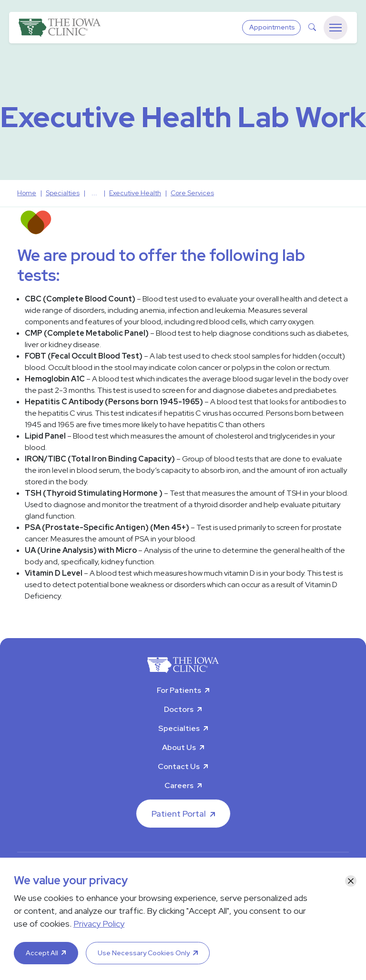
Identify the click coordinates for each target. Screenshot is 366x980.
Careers (179, 785)
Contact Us (179, 766)
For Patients (179, 690)
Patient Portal (179, 814)
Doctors (179, 709)
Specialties (179, 728)
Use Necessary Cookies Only (144, 953)
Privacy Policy (99, 924)
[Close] (351, 881)
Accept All (42, 953)
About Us (179, 747)
